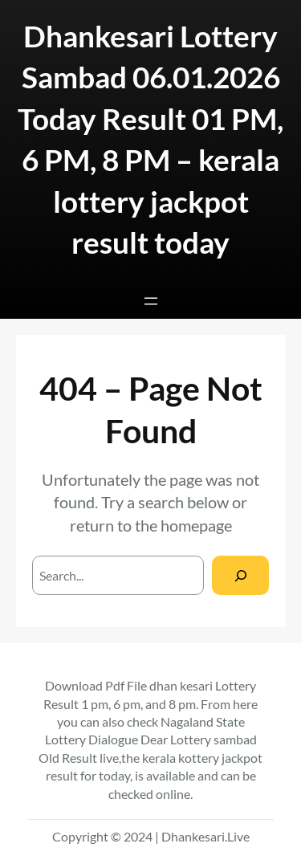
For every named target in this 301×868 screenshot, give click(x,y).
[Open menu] (151, 301)
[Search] (240, 575)
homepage (196, 525)
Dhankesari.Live (205, 836)
